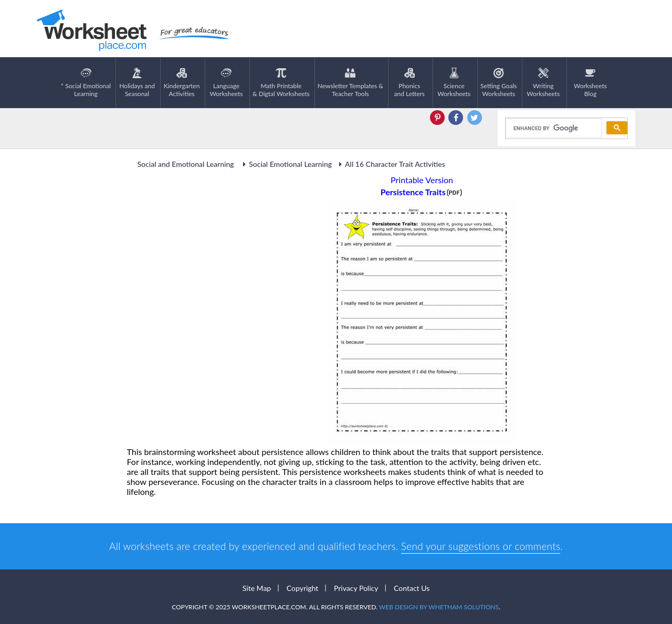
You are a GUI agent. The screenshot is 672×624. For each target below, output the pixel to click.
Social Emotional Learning (286, 164)
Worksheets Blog (590, 83)
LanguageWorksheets (227, 83)
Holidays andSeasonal (137, 83)
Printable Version (422, 180)
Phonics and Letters (410, 83)
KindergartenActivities (182, 83)
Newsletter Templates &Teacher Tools (350, 83)
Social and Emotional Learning (187, 164)
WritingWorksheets (543, 83)
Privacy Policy (356, 588)
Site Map (257, 588)
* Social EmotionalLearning (86, 83)
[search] (553, 128)
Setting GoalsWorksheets (498, 83)
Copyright (303, 588)
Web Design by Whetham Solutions (439, 607)
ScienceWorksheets (454, 83)
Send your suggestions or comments (481, 546)
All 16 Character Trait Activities (390, 164)
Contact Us (412, 588)
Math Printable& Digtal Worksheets (281, 83)
